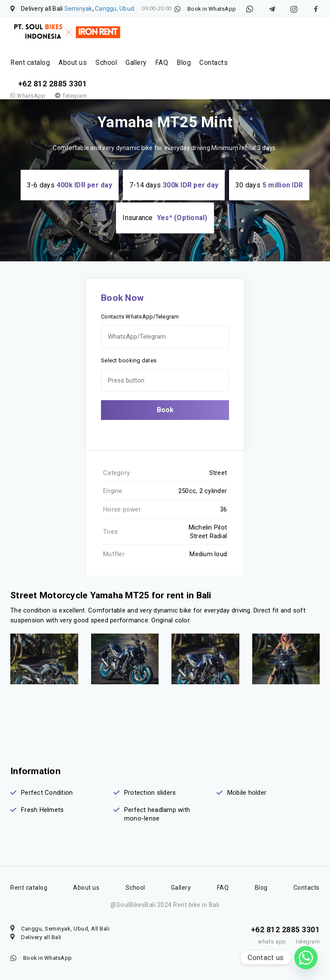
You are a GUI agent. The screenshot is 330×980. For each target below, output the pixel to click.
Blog (174, 68)
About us (69, 68)
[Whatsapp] (306, 958)
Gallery (129, 68)
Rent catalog (29, 68)
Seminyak (78, 9)
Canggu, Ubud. (115, 9)
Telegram (71, 107)
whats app (272, 942)
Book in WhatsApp (212, 9)
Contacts (203, 68)
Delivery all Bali (41, 937)
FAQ (154, 68)
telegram (308, 942)
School (101, 68)
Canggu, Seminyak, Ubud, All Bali (65, 929)
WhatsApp (28, 107)
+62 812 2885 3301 (53, 95)
